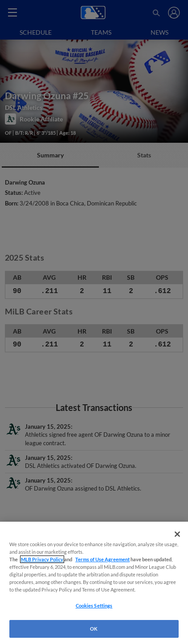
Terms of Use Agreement (102, 559)
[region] (94, 583)
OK (94, 629)
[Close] (177, 534)
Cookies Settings (94, 606)
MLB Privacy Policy (42, 559)
